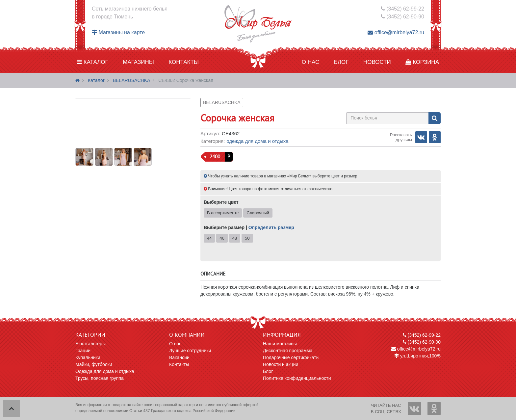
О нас (310, 62)
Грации (83, 351)
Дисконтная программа (288, 351)
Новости (377, 62)
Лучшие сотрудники (190, 351)
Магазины (138, 62)
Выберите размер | (249, 227)
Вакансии (179, 357)
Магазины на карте (118, 32)
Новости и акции (281, 364)
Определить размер (271, 227)
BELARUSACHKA (132, 80)
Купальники (88, 357)
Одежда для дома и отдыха (257, 141)
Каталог (93, 62)
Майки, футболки (94, 364)
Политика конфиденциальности (297, 378)
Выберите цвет (221, 202)
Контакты (184, 62)
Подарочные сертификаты (291, 357)
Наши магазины (280, 344)
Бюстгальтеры (90, 344)
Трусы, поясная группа (100, 378)
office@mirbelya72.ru (396, 32)
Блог (341, 62)
